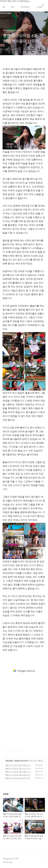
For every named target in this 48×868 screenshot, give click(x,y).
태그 (13, 7)
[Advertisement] (24, 671)
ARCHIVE (9, 761)
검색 (37, 5)
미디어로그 (25, 7)
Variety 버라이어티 (21, 761)
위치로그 (39, 7)
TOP (43, 860)
